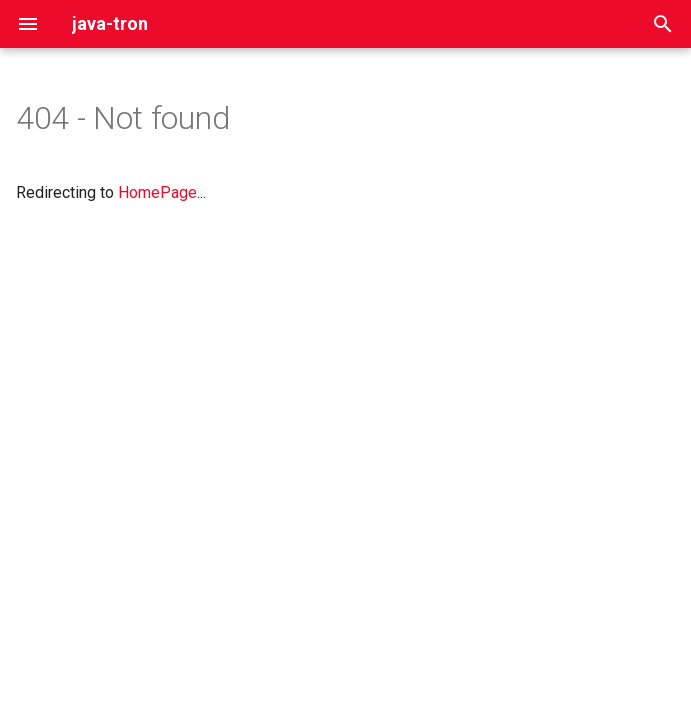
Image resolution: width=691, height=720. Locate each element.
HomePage (157, 192)
